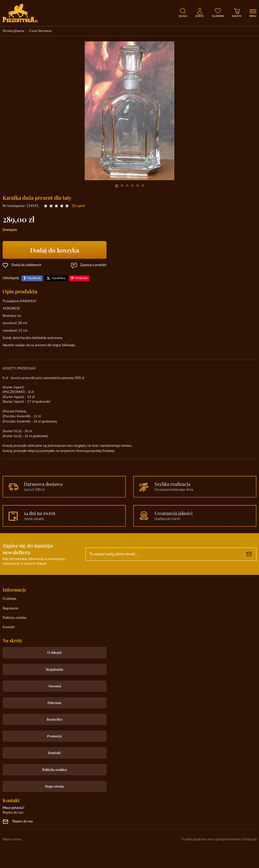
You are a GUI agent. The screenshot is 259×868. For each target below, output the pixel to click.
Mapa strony (55, 786)
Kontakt (9, 627)
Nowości (55, 686)
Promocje (55, 736)
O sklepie (9, 599)
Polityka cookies (15, 618)
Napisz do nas (23, 822)
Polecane (55, 703)
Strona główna (13, 31)
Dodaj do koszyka (55, 250)
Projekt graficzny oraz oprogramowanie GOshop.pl (219, 839)
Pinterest (81, 278)
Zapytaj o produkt (93, 265)
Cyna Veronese (40, 31)
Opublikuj (59, 278)
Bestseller (55, 719)
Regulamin (10, 609)
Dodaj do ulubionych (26, 265)
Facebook (34, 278)
